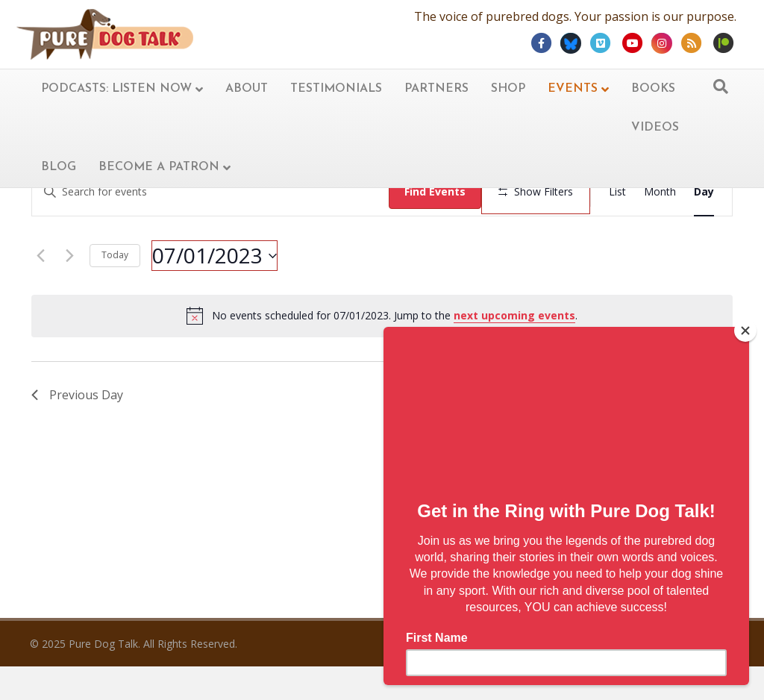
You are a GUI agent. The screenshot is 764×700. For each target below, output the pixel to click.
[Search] (721, 87)
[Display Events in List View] (617, 192)
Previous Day (77, 439)
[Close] (745, 331)
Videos (655, 128)
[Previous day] (40, 300)
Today (115, 300)
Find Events (436, 191)
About (247, 89)
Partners (436, 89)
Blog (59, 167)
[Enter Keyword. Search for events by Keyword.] (211, 192)
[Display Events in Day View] (704, 192)
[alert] (382, 360)
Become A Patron (159, 167)
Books (653, 89)
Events (573, 89)
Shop (508, 89)
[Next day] (69, 300)
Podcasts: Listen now (116, 89)
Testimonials (336, 89)
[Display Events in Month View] (660, 192)
